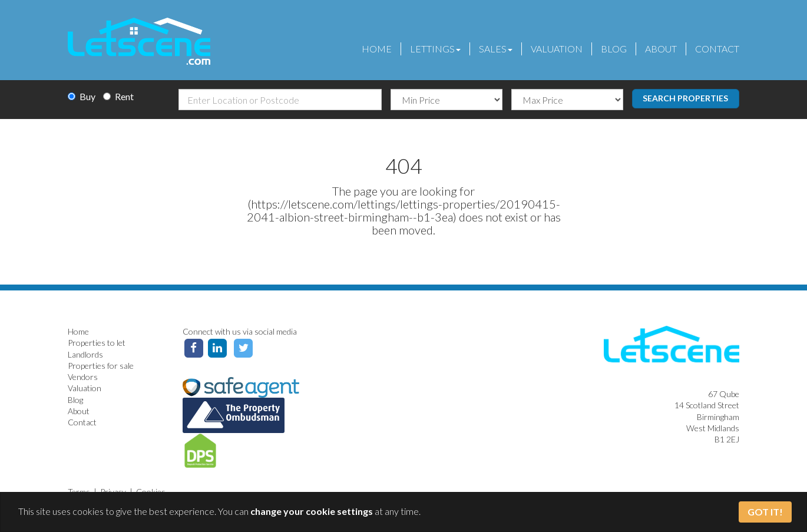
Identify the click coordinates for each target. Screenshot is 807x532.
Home (377, 49)
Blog (614, 49)
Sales (496, 49)
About (661, 49)
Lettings (435, 49)
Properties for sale (101, 366)
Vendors (83, 377)
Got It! (765, 512)
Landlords (85, 354)
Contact (717, 49)
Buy (82, 96)
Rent (118, 96)
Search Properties (685, 98)
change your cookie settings (312, 511)
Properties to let (97, 343)
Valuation (557, 49)
